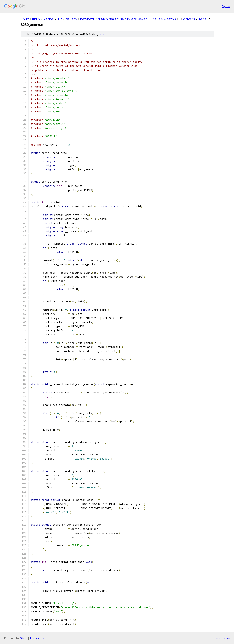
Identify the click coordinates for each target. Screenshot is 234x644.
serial (203, 19)
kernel (49, 19)
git (60, 19)
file (101, 34)
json (227, 638)
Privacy (34, 638)
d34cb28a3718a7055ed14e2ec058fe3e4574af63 (137, 19)
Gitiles (24, 638)
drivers (189, 19)
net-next (87, 19)
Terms (45, 638)
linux (25, 19)
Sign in (226, 6)
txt (217, 638)
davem (71, 19)
